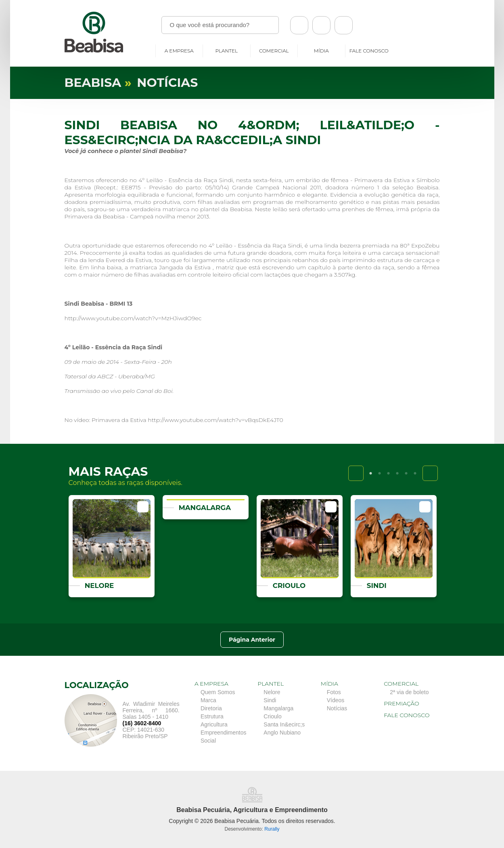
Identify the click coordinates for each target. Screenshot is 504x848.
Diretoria (211, 708)
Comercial (274, 51)
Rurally (272, 829)
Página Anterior (252, 640)
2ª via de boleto (409, 692)
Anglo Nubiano (282, 733)
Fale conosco (369, 51)
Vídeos (336, 700)
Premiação (402, 703)
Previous (356, 473)
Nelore (272, 692)
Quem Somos (218, 692)
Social (208, 741)
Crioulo (272, 716)
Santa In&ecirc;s (284, 724)
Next (430, 473)
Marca (208, 700)
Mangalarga (278, 708)
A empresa (179, 51)
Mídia (321, 51)
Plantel (227, 51)
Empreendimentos (224, 733)
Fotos (334, 692)
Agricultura (214, 724)
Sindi (270, 700)
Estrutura (212, 716)
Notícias (337, 708)
